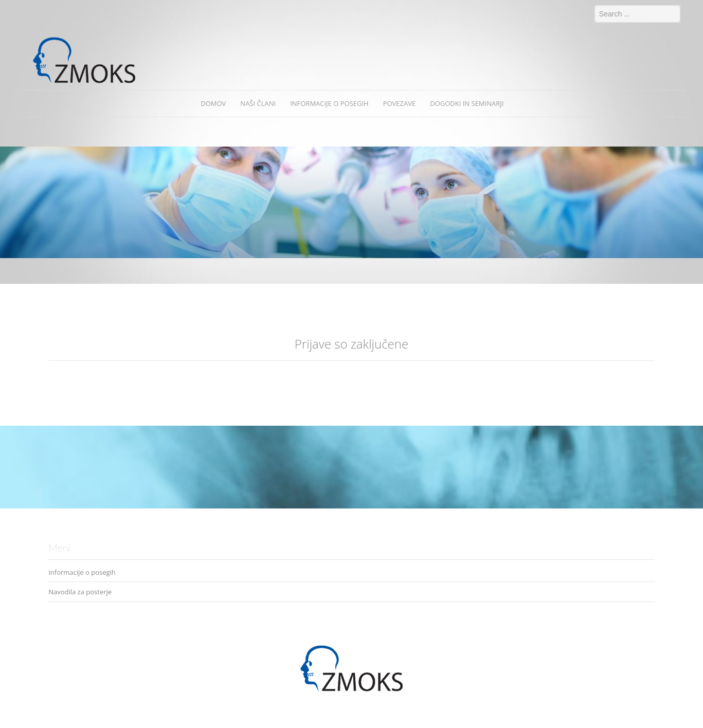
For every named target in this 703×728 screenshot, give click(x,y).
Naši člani (258, 103)
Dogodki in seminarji (467, 103)
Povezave (400, 103)
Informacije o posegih (329, 103)
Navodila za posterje (80, 592)
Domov (213, 103)
